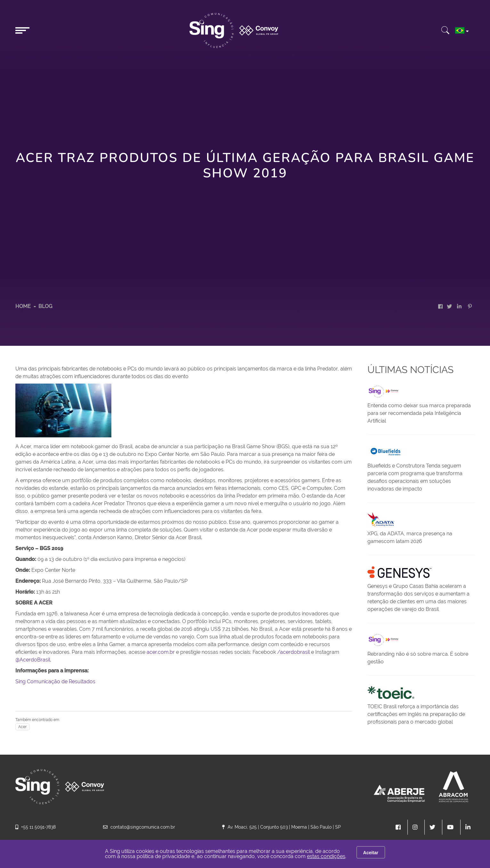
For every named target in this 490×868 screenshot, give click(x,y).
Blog (45, 306)
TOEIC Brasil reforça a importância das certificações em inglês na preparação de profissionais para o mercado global (416, 714)
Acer (22, 727)
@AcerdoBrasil (33, 660)
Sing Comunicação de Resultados (55, 681)
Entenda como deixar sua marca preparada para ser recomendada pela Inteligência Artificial (419, 413)
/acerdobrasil (293, 652)
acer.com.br (161, 652)
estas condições (326, 856)
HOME (23, 306)
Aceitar (371, 853)
